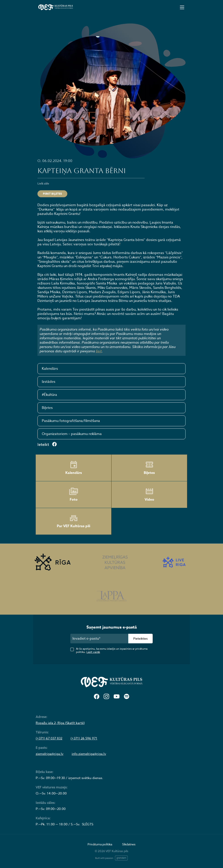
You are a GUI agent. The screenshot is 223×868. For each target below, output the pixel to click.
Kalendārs (50, 369)
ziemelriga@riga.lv (50, 754)
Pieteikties (140, 638)
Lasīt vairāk (93, 652)
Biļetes (47, 408)
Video (149, 495)
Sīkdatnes (129, 844)
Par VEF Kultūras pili (73, 521)
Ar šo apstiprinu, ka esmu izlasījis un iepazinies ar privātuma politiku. (112, 650)
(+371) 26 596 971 (84, 738)
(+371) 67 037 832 (49, 738)
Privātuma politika (100, 844)
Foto (74, 495)
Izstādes (49, 382)
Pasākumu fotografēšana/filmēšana (71, 421)
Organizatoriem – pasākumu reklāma (72, 434)
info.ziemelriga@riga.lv (89, 754)
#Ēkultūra (49, 395)
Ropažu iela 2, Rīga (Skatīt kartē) (60, 723)
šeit (99, 351)
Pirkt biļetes (52, 194)
